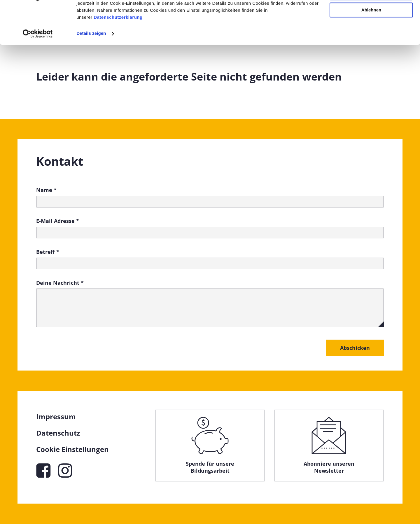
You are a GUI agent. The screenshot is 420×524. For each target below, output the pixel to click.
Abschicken (355, 348)
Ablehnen (371, 49)
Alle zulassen (371, 14)
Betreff (48, 252)
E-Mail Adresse (58, 221)
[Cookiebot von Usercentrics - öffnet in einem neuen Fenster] (38, 72)
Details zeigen (91, 72)
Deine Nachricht (60, 283)
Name (46, 190)
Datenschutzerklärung (118, 56)
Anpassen (372, 32)
